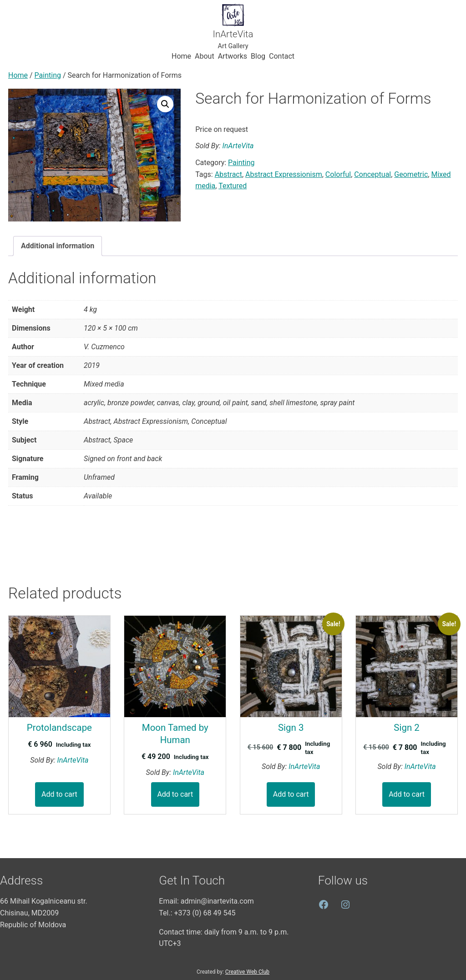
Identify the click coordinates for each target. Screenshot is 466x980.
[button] (165, 104)
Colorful (338, 174)
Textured (233, 186)
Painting (48, 75)
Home (18, 75)
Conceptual (372, 174)
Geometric (411, 174)
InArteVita (233, 34)
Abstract (228, 174)
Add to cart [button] (59, 794)
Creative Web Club (247, 972)
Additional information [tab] (58, 246)
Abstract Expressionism (284, 174)
